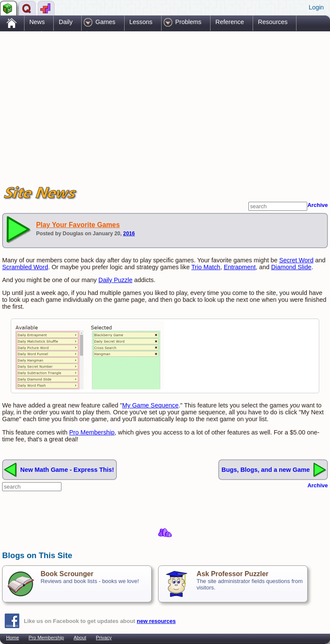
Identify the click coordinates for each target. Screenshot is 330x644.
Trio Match (206, 267)
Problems (188, 22)
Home (12, 638)
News (37, 22)
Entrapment (240, 267)
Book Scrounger (67, 574)
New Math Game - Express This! (67, 470)
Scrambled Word (25, 267)
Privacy (104, 638)
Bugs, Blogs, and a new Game (266, 470)
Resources (273, 22)
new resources (156, 621)
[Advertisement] (103, 100)
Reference (229, 22)
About (80, 638)
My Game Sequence (150, 405)
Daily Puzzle (115, 280)
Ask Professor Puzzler (232, 574)
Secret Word (296, 260)
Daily (66, 22)
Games (105, 22)
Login (316, 7)
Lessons (141, 22)
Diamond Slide (291, 267)
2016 (129, 234)
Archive (318, 205)
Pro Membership (92, 432)
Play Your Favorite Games (78, 225)
